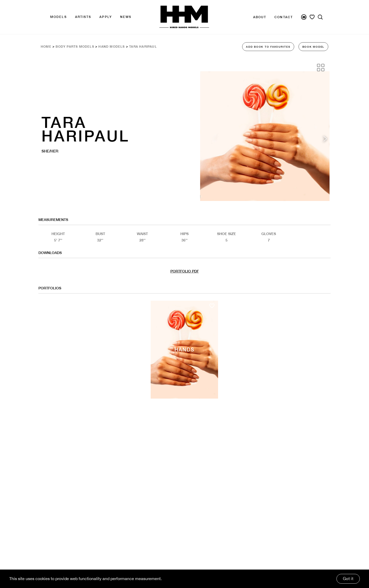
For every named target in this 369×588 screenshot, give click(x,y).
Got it (348, 579)
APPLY (106, 17)
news (126, 17)
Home (46, 47)
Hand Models (112, 47)
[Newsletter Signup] (304, 17)
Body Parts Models (75, 47)
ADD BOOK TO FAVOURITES (268, 47)
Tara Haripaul (143, 47)
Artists (83, 17)
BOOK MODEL (314, 47)
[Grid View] (321, 68)
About (260, 17)
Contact (284, 17)
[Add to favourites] (212, 306)
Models (59, 17)
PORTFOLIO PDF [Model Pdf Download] (185, 271)
